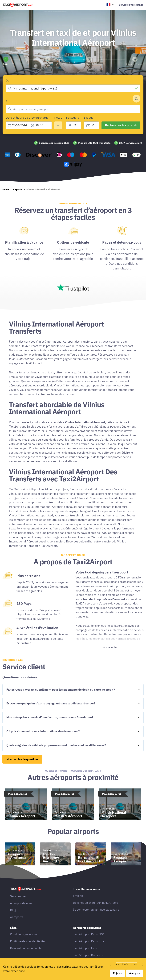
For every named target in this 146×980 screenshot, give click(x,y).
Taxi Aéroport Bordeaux (88, 955)
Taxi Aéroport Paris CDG (89, 934)
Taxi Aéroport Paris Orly (88, 941)
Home (6, 189)
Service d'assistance (131, 5)
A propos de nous (21, 903)
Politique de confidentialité (27, 941)
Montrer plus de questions (22, 759)
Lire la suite (110, 647)
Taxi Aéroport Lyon (85, 948)
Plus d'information (126, 964)
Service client (19, 896)
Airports (18, 189)
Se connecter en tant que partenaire (96, 910)
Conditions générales (24, 934)
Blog (13, 910)
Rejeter (117, 973)
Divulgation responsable (26, 948)
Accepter (135, 973)
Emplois (78, 896)
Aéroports (17, 917)
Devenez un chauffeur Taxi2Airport (95, 903)
